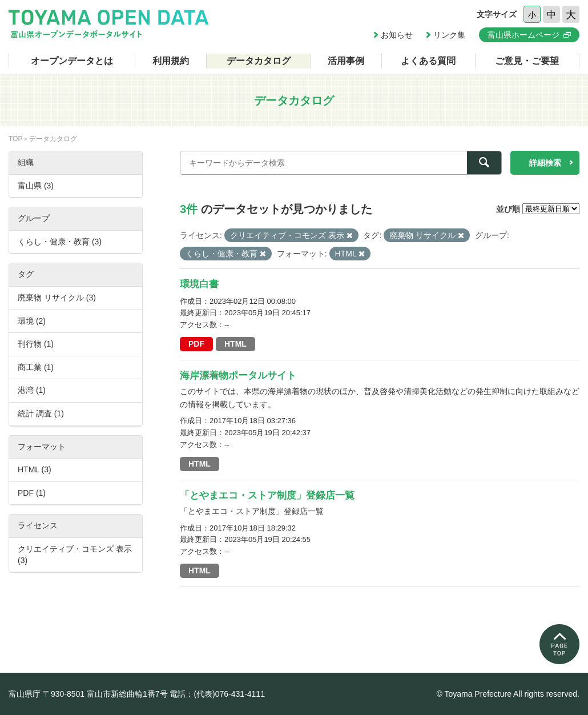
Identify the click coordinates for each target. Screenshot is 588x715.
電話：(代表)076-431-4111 (217, 694)
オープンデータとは (72, 61)
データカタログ (259, 61)
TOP (15, 139)
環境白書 (199, 284)
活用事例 (346, 61)
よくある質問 (428, 61)
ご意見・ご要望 (527, 61)
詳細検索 (545, 163)
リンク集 (449, 35)
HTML (235, 344)
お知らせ (397, 35)
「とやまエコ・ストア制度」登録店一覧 (267, 495)
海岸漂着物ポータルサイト (238, 375)
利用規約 (171, 61)
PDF (196, 344)
